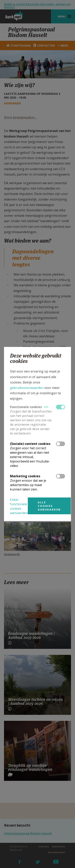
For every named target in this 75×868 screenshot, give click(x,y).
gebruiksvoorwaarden (27, 388)
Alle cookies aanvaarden (49, 506)
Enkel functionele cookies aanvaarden (19, 506)
